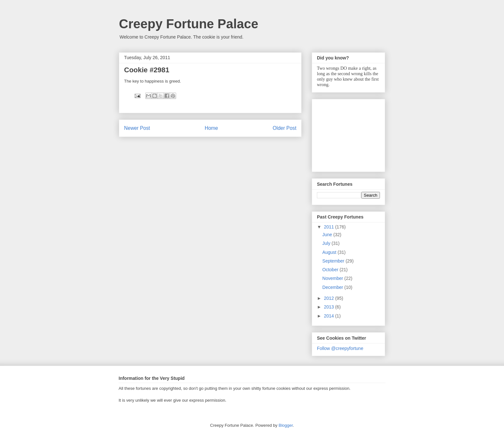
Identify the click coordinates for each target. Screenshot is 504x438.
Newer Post (137, 128)
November (333, 278)
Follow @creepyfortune (340, 348)
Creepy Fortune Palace (189, 24)
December (333, 287)
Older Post (284, 128)
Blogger (286, 425)
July (327, 243)
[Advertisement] (349, 134)
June (328, 235)
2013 (330, 307)
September (334, 261)
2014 (330, 316)
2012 (330, 298)
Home (212, 128)
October (331, 270)
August (330, 252)
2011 (330, 227)
